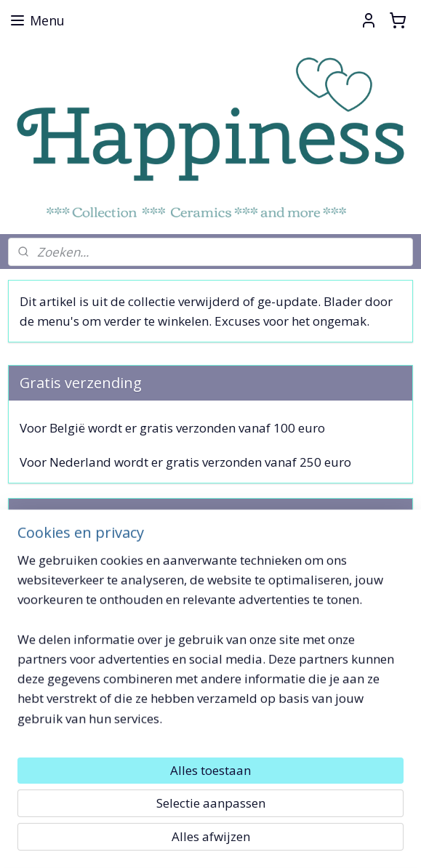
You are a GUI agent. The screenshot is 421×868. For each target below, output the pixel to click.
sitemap (149, 841)
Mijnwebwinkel (362, 841)
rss (179, 841)
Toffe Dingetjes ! (55, 754)
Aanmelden (64, 600)
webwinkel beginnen (235, 841)
